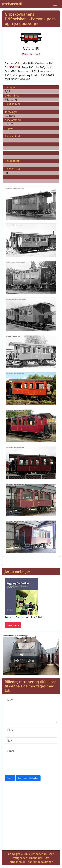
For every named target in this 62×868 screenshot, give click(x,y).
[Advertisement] (31, 816)
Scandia (22, 63)
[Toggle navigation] (55, 4)
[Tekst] (31, 710)
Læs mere (13, 625)
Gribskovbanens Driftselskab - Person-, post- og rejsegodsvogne (30, 19)
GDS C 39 (15, 67)
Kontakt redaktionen (40, 862)
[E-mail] (31, 751)
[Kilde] (31, 730)
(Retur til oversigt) (31, 54)
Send (10, 778)
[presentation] (30, 764)
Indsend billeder (28, 778)
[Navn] (31, 741)
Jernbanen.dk (12, 4)
